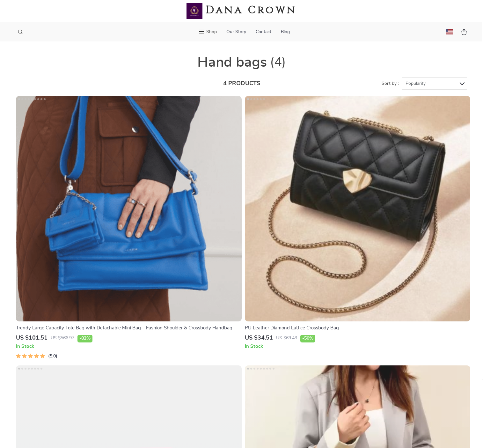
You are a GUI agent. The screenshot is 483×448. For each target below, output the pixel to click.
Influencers (157, 336)
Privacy (214, 435)
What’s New (298, 315)
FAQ (226, 315)
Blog (285, 32)
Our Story (236, 32)
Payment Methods (241, 336)
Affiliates (154, 347)
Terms (201, 435)
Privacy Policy (300, 336)
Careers (153, 315)
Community (157, 399)
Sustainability (159, 378)
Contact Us (234, 294)
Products (294, 305)
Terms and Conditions (308, 347)
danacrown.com (373, 294)
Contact (263, 32)
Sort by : (390, 87)
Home (291, 294)
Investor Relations (165, 357)
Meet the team (160, 305)
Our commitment (374, 337)
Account (294, 326)
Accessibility (236, 435)
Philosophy (157, 389)
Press (151, 326)
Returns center (238, 326)
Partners (154, 368)
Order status (235, 347)
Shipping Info (236, 305)
